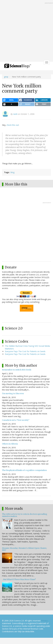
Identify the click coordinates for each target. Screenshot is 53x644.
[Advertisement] (26, 31)
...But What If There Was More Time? (19, 579)
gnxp (6, 77)
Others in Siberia (10, 444)
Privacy (44, 621)
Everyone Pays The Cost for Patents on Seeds (25, 351)
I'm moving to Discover (13, 393)
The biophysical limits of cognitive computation (24, 470)
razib (15, 114)
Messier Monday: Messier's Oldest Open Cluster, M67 (24, 549)
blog (12, 172)
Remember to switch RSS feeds (17, 370)
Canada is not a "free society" (16, 420)
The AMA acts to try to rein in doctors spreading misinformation (25, 515)
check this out (13, 125)
